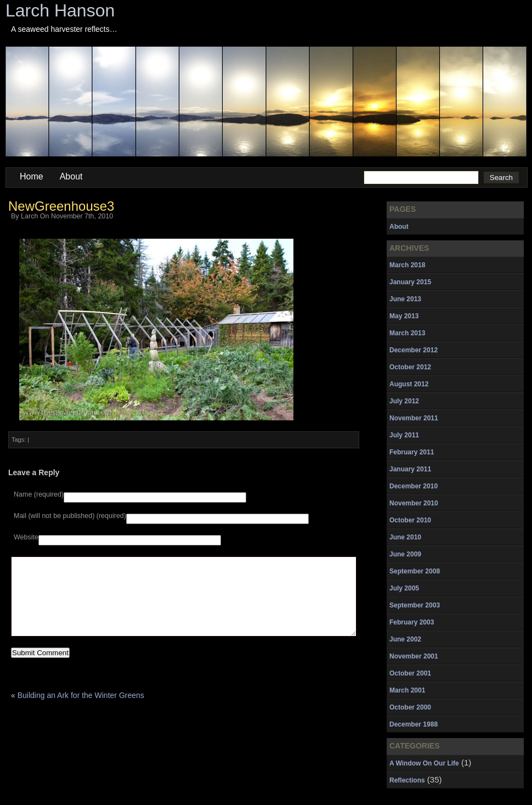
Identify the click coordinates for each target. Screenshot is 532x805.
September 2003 (415, 605)
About (71, 176)
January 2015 (410, 282)
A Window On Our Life (424, 763)
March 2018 (407, 265)
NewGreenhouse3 (61, 206)
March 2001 (407, 690)
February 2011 (412, 452)
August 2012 (409, 384)
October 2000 (410, 707)
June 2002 (405, 639)
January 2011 (410, 469)
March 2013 (407, 333)
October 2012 (410, 367)
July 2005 (404, 588)
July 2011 (404, 435)
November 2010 (414, 503)
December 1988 (414, 724)
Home (32, 176)
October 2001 (410, 673)
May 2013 (404, 316)
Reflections (407, 780)
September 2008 (415, 571)
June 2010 (405, 537)
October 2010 (410, 520)
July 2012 (404, 401)
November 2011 (414, 418)
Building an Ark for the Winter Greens (81, 712)
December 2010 (414, 486)
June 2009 (405, 554)
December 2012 (414, 350)
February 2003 (412, 622)
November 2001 (414, 656)
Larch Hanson (60, 10)
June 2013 (405, 299)
